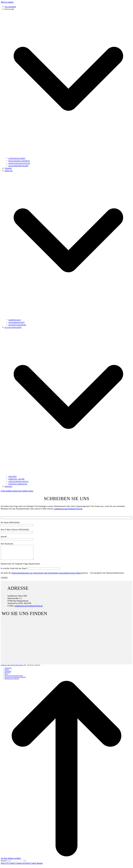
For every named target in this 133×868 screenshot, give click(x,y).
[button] (17, 491)
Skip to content (7, 2)
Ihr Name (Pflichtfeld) (17, 524)
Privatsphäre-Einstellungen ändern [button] (14, 679)
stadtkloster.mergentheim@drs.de (68, 509)
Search (4, 863)
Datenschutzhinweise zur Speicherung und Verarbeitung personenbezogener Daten (46, 576)
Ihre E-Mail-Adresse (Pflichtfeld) (17, 531)
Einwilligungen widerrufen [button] (12, 682)
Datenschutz (8, 674)
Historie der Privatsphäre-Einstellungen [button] (15, 680)
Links (6, 677)
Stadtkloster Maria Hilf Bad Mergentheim (12, 668)
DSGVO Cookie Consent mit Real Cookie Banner (22, 866)
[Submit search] (25, 864)
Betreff (17, 538)
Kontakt (7, 672)
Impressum (8, 675)
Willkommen (8, 671)
